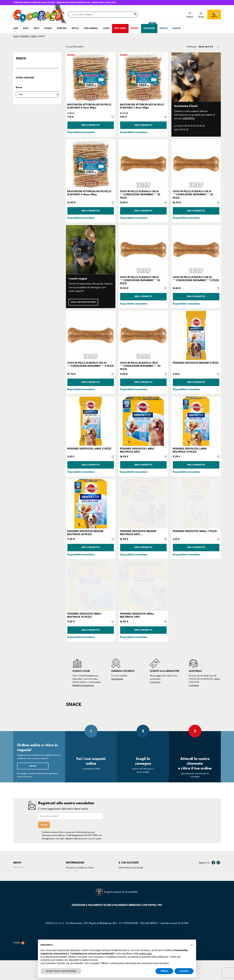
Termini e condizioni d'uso (80, 868)
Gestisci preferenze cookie (80, 888)
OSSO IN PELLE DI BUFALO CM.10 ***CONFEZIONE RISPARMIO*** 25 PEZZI (140, 194)
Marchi (17, 880)
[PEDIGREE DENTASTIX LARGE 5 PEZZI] (91, 421)
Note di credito (127, 876)
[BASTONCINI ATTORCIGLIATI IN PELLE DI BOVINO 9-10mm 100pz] (91, 164)
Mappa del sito (74, 884)
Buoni (122, 884)
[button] (192, 945)
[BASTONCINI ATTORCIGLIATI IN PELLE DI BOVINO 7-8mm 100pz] (143, 77)
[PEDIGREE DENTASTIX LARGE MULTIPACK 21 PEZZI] (196, 421)
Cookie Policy (73, 876)
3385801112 (189, 118)
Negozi (17, 876)
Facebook (213, 863)
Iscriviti (44, 825)
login (24, 774)
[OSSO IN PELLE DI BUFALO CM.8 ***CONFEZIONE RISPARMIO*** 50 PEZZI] (143, 335)
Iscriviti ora (155, 682)
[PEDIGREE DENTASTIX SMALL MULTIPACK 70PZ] (143, 586)
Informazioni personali (131, 868)
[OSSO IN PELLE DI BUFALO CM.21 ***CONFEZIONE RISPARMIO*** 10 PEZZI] (143, 250)
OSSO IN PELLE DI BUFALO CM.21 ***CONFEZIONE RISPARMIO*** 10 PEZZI (140, 280)
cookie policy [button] (145, 954)
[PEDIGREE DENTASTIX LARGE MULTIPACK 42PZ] (143, 421)
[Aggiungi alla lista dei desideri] (113, 117)
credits (19, 962)
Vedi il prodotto (91, 125)
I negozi (33, 766)
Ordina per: (192, 47)
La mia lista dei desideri (132, 888)
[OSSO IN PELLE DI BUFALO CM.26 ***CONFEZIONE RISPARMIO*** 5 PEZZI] (196, 250)
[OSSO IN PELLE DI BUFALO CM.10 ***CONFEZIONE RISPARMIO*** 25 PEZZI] (143, 164)
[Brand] (37, 95)
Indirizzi (123, 880)
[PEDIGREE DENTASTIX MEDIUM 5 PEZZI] (196, 335)
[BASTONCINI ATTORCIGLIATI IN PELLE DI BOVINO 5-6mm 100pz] (91, 77)
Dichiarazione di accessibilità (82, 880)
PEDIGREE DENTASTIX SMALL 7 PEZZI (195, 531)
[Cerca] (103, 14)
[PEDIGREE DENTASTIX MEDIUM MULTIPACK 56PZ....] (143, 504)
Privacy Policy (73, 872)
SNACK (21, 58)
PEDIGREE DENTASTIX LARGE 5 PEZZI (89, 449)
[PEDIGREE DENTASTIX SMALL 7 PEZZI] (196, 504)
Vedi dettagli (117, 679)
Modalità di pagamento (83, 685)
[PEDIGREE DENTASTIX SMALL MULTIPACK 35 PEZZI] (91, 586)
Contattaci (194, 685)
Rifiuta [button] (164, 971)
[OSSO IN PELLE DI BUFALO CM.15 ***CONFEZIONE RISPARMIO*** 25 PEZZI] (196, 164)
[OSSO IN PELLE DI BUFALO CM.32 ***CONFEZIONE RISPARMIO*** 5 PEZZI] (91, 335)
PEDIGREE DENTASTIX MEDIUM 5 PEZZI (196, 363)
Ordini (122, 872)
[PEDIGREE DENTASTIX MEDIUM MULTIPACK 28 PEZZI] (91, 504)
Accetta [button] (184, 971)
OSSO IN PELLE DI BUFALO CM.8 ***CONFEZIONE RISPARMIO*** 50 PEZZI (140, 366)
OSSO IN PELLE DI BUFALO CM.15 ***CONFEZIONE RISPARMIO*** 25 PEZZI (193, 194)
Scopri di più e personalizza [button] (61, 971)
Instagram (218, 863)
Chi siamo (19, 868)
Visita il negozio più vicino (83, 302)
